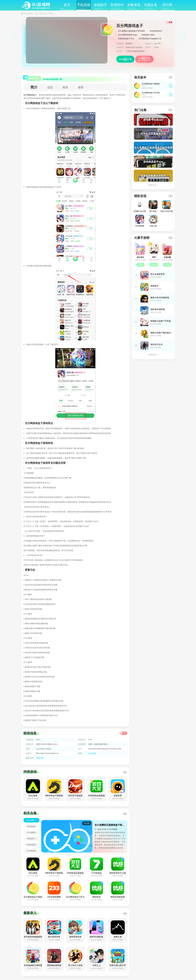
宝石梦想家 (140, 221)
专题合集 (151, 6)
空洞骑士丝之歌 (140, 206)
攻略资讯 (134, 6)
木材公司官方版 (167, 206)
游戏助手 (100, 6)
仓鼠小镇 (153, 221)
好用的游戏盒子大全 (126, 39)
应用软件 (117, 6)
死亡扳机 (153, 206)
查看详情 (40, 758)
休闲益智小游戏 (148, 35)
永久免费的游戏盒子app (127, 35)
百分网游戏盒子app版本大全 (150, 39)
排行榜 (167, 6)
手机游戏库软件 (156, 31)
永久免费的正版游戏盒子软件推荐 (131, 31)
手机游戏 (84, 6)
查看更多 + (153, 185)
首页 (66, 6)
